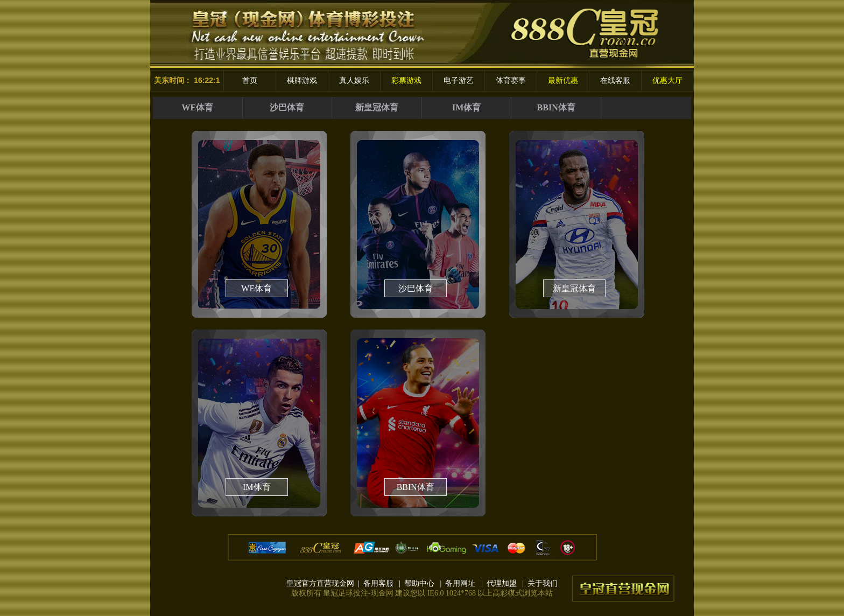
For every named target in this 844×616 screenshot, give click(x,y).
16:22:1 (207, 80)
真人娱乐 (354, 80)
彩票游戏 (406, 80)
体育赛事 (511, 80)
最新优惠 (563, 80)
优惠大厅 (667, 80)
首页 (250, 80)
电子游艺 (459, 80)
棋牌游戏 (302, 80)
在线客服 (615, 80)
